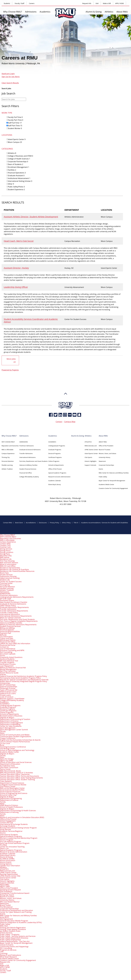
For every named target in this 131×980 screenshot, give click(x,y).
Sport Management (8, 728)
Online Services (6, 933)
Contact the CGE (6, 822)
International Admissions (28, 457)
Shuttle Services (6, 575)
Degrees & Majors (7, 717)
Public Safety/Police (16, 187)
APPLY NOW (119, 3)
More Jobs (11, 360)
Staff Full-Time (15, 123)
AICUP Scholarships (8, 685)
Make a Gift (107, 3)
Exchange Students (8, 826)
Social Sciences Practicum (10, 791)
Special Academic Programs (57, 473)
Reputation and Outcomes (10, 446)
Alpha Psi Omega (7, 759)
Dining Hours (5, 550)
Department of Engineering (11, 798)
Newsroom (102, 461)
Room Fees (4, 573)
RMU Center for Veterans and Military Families (114, 473)
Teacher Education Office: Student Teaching (17, 779)
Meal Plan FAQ (6, 556)
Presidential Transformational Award (15, 893)
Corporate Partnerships (18, 162)
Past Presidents (6, 891)
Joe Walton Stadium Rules (10, 931)
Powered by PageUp (10, 370)
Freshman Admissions (27, 446)
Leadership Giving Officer (16, 287)
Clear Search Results (10, 83)
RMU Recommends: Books (11, 771)
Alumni (3, 833)
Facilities (12, 170)
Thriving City (6, 457)
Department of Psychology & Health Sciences (18, 810)
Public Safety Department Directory (14, 938)
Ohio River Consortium (9, 767)
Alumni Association (8, 860)
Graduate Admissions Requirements (14, 607)
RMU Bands (5, 557)
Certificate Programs (55, 457)
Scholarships (5, 683)
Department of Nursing (9, 812)
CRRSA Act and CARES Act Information (15, 643)
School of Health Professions (11, 807)
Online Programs (54, 461)
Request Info (87, 3)
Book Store (19, 523)
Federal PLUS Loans (8, 693)
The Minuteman (6, 907)
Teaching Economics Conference (13, 747)
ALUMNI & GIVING (7, 859)
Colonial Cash (5, 547)
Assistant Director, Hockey (16, 268)
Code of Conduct (7, 697)
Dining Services (6, 549)
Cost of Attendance (8, 649)
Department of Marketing (10, 724)
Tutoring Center (6, 583)
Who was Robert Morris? (10, 902)
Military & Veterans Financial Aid (13, 668)
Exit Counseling (6, 652)
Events (101, 469)
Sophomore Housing (8, 576)
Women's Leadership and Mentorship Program (19, 838)
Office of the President (106, 446)
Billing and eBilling (7, 628)
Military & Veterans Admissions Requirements (18, 624)
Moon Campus (15, 142)
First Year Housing (7, 561)
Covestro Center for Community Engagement (113, 488)
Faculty (3, 731)
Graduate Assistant (16, 176)
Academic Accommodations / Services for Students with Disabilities (105, 523)
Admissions (31, 12)
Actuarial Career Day (8, 795)
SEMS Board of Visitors (9, 805)
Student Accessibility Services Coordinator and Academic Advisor (31, 320)
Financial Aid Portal (8, 645)
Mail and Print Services (9, 562)
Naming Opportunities (9, 874)
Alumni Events (6, 862)
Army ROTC (5, 917)
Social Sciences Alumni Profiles (12, 790)
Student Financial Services (28, 469)
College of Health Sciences (19, 159)
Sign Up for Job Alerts (11, 77)
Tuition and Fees (7, 638)
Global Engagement (8, 821)
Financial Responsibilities (10, 631)
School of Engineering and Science (14, 793)
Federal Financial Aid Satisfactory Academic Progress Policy (23, 676)
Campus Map (70, 421)
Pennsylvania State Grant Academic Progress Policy (20, 678)
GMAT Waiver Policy (8, 606)
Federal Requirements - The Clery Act (15, 941)
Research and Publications (11, 955)
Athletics (109, 12)
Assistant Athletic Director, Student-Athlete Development (31, 217)
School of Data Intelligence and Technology (17, 750)
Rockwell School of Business (11, 716)
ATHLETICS (88, 442)
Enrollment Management (19, 167)
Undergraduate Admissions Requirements (17, 597)
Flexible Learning (7, 465)
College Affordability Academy (29, 477)
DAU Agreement (6, 919)
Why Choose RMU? (13, 12)
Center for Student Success (11, 581)
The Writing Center (8, 748)
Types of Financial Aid (9, 690)
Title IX (76, 523)
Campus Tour (5, 545)
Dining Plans (5, 554)
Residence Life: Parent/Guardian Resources (17, 571)
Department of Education (10, 764)
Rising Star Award (7, 895)
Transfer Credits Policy (9, 612)
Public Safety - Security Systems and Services (18, 936)
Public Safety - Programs (10, 934)
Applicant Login (8, 74)
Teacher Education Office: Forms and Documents (20, 776)
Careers (32, 3)
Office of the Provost (55, 469)
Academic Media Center (106, 484)
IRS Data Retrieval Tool (9, 661)
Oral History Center (8, 786)
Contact (59, 421)
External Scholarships (9, 686)
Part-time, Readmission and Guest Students (34, 461)
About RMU (122, 12)
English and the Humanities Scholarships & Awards (20, 740)
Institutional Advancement (19, 178)
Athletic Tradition (7, 469)
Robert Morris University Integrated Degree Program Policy (23, 681)
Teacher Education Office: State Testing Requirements (21, 778)
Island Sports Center (17, 139)
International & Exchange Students (14, 824)
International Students (9, 835)
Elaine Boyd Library (55, 484)
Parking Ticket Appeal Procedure (13, 929)
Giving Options (6, 864)
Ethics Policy (66, 523)
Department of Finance (9, 721)
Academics (45, 12)
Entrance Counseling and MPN (12, 650)
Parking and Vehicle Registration (13, 927)
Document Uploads (8, 654)
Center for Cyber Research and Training (16, 912)
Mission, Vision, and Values (107, 453)
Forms (3, 655)
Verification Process (8, 664)
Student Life (5, 580)
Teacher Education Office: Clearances (15, 774)
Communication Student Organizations (16, 736)
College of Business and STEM (20, 156)
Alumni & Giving (94, 12)
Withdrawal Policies (8, 640)
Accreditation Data (7, 766)
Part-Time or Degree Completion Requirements (19, 621)
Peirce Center (5, 769)
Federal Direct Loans (8, 692)
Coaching (4, 953)
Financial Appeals (7, 630)
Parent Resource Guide (9, 673)
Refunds (3, 635)
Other (11, 184)
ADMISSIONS (24, 442)
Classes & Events (7, 945)
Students (7, 3)
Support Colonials (90, 465)
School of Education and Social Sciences (16, 762)
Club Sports (88, 457)
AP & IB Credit (6, 599)
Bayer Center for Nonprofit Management (112, 480)
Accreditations (31, 523)
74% (2, 952)
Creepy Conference (8, 738)
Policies (3, 674)
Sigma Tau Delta (6, 760)
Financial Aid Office (26, 473)
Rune (2, 745)
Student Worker (15, 128)
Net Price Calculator (8, 671)
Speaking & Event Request (10, 890)
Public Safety (103, 477)
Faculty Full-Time (15, 117)
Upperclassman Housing (10, 578)
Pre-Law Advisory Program (11, 841)
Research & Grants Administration (59, 477)
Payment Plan (5, 633)
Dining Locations (7, 552)
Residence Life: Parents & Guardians (14, 569)
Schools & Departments (56, 465)
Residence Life (6, 559)
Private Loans (5, 695)
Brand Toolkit (5, 905)
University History (104, 457)
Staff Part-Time (15, 126)
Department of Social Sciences (12, 783)
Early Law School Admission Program (15, 843)
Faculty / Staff (20, 3)
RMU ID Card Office (8, 566)
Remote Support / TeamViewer (12, 698)
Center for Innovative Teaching (12, 847)
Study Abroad (5, 829)
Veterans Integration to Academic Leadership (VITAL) (21, 922)
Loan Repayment (7, 666)
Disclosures (43, 523)
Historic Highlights (91, 461)
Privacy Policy (54, 523)
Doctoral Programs (55, 453)
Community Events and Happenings (14, 946)
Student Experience (16, 190)
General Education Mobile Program (14, 921)
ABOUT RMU (103, 442)
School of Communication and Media (15, 735)
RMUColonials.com (91, 446)
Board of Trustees (104, 449)
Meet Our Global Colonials (10, 618)
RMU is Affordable (7, 449)
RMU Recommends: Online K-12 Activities (16, 773)
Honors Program (7, 840)
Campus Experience (8, 453)
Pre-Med (3, 845)
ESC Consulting (6, 948)
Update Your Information (10, 866)
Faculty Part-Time (15, 120)
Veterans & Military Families (28, 465)
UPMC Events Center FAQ (10, 876)
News (2, 733)
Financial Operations (17, 173)
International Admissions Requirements (16, 616)
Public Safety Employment (10, 940)
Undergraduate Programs (57, 446)
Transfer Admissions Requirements (14, 611)
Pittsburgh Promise (8, 688)
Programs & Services (8, 950)
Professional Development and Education (16, 910)
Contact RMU (8, 523)
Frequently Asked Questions (11, 657)
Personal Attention (8, 461)
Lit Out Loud (5, 743)
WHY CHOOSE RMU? (8, 442)
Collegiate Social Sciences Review (13, 785)
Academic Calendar (55, 480)
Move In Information (8, 564)
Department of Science (9, 800)
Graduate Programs (55, 449)
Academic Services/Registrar (11, 831)
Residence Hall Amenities (10, 568)
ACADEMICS (52, 442)
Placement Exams (7, 600)
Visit (97, 3)
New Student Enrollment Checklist (14, 602)
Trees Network (6, 781)
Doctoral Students (7, 659)
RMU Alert (4, 926)
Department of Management (11, 723)
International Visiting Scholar (20, 181)
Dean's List (4, 848)
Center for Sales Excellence (11, 726)
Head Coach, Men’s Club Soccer (19, 241)
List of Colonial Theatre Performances (15, 742)
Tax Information (6, 637)
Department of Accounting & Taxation (15, 719)
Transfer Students (7, 662)
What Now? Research (8, 957)
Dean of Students (15, 164)
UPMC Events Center (91, 449)
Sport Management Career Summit (14, 729)
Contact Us (4, 647)
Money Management (8, 669)
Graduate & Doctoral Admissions (30, 449)
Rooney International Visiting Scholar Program (18, 828)
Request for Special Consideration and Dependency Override (24, 680)
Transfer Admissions (26, 453)
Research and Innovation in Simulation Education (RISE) (22, 817)
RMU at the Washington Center (12, 788)
